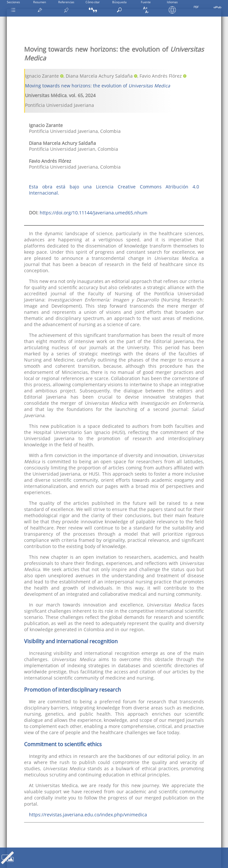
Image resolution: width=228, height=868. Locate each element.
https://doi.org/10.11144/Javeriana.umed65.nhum (94, 213)
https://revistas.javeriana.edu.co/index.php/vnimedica (88, 815)
